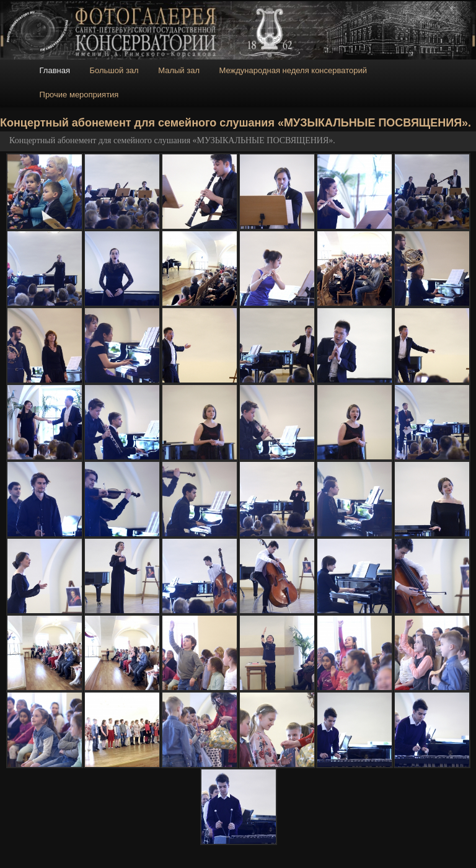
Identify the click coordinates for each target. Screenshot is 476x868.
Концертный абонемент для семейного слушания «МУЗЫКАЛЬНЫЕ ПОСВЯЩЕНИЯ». (172, 140)
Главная (55, 70)
